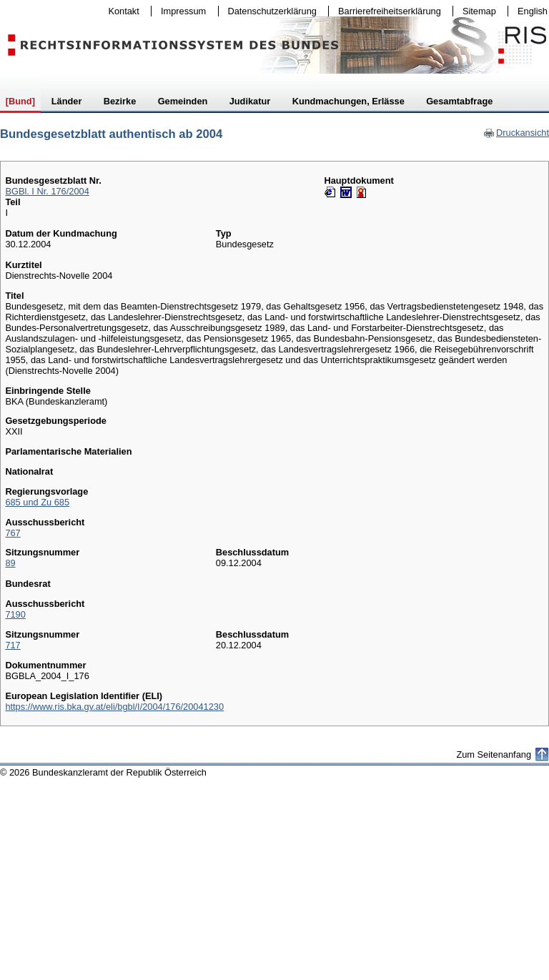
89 (10, 563)
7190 (15, 614)
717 (13, 645)
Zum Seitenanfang (494, 754)
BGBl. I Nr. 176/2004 (47, 191)
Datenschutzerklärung (269, 11)
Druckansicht (516, 133)
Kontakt (121, 11)
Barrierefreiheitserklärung (386, 11)
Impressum (180, 11)
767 (13, 533)
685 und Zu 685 (37, 502)
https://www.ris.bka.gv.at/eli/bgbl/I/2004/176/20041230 (114, 707)
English (533, 11)
